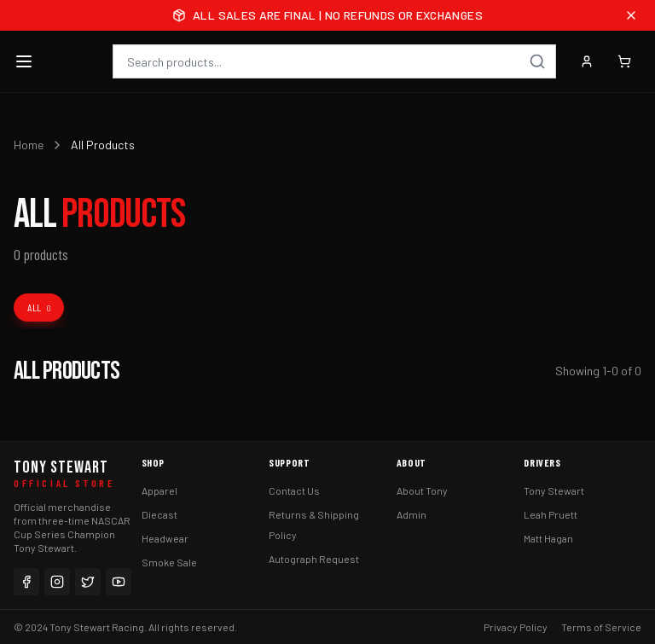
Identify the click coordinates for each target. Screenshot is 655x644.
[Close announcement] (631, 15)
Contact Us (294, 490)
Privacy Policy (516, 627)
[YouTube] (119, 582)
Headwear (165, 538)
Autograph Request (314, 559)
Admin (412, 514)
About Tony (422, 490)
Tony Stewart (554, 490)
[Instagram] (57, 582)
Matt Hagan (548, 538)
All (39, 307)
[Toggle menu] (24, 61)
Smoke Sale (169, 562)
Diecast (159, 514)
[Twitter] (88, 582)
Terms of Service (601, 627)
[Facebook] (26, 582)
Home (29, 145)
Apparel (159, 490)
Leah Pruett (551, 514)
